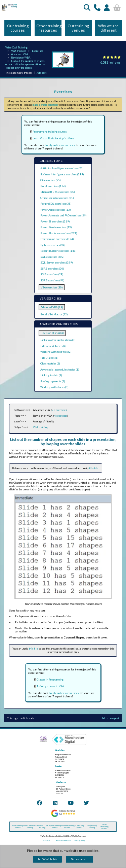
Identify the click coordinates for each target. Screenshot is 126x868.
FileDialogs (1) (49, 358)
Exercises (37, 51)
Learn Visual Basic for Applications (53, 138)
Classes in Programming (50, 680)
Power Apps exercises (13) (55, 210)
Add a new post (110, 718)
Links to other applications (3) (58, 340)
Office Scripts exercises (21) (57, 198)
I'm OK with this (47, 859)
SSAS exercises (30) (52, 269)
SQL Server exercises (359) (56, 263)
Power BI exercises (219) (55, 221)
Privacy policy (80, 840)
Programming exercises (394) (57, 239)
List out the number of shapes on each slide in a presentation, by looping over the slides (25, 64)
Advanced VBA (19, 54)
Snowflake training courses (67, 827)
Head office (60, 750)
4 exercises (61, 416)
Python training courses (55, 827)
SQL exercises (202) (52, 257)
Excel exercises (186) (53, 186)
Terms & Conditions (63, 840)
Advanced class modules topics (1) (60, 370)
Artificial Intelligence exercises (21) (62, 168)
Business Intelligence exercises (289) (62, 174)
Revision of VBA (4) (52, 333)
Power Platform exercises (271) (59, 233)
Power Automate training (30, 827)
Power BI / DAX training (42, 827)
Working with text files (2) (56, 352)
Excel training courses (18, 827)
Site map (46, 840)
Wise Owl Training (16, 47)
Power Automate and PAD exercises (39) (63, 215)
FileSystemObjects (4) (53, 346)
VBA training (19, 51)
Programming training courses (50, 132)
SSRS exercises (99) (52, 280)
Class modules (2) (50, 363)
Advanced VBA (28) (52, 307)
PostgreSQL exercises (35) (56, 204)
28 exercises (59, 410)
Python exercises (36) (53, 245)
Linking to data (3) (51, 375)
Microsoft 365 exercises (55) (57, 192)
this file (94, 468)
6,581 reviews (111, 62)
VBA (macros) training (92, 827)
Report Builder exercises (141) (58, 251)
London (58, 766)
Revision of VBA (21, 58)
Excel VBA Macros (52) (54, 314)
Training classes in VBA (50, 686)
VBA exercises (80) (52, 287)
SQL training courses (80, 827)
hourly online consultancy (60, 145)
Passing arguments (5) (53, 381)
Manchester (61, 782)
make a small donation (45, 105)
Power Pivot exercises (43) (56, 227)
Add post (41, 73)
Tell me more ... (79, 859)
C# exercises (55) (50, 180)
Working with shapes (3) (54, 387)
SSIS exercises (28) (52, 274)
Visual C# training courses (104, 827)
